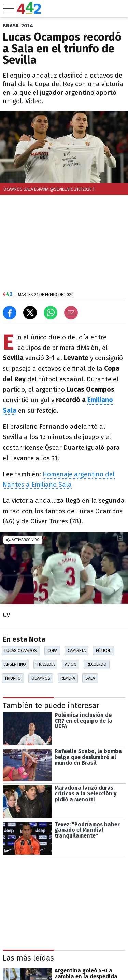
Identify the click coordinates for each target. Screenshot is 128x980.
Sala (90, 678)
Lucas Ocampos (21, 650)
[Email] (71, 313)
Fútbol (103, 650)
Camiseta (77, 650)
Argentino (15, 664)
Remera (68, 678)
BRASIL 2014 (18, 26)
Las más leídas (28, 958)
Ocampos (41, 678)
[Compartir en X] (30, 313)
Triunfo (13, 678)
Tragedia (46, 664)
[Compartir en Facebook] (10, 313)
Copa (52, 650)
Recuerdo (97, 664)
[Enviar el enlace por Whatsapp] (51, 313)
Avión (71, 664)
